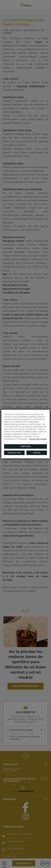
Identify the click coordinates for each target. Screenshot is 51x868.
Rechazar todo (14, 453)
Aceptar (37, 453)
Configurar (26, 446)
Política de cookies (38, 439)
